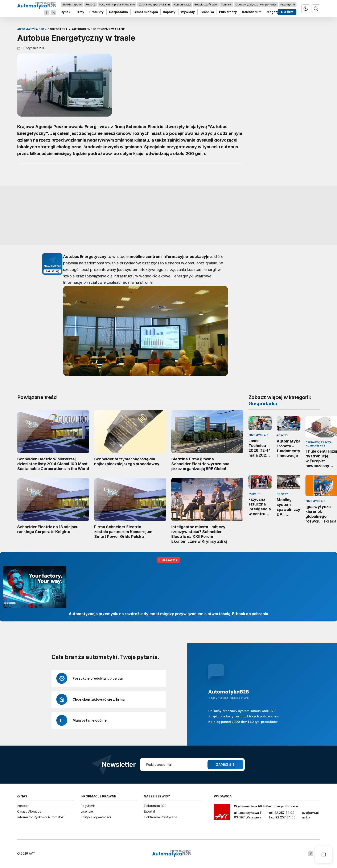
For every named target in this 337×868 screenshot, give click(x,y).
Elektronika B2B (155, 806)
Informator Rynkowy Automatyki (41, 817)
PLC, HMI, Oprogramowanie (117, 4)
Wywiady (188, 12)
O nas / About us (29, 811)
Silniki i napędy (72, 4)
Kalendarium (252, 12)
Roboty (90, 4)
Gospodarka (118, 12)
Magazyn (274, 12)
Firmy (80, 12)
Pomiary (226, 4)
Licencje (87, 811)
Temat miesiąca (145, 12)
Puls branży (228, 12)
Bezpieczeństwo (206, 4)
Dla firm (287, 12)
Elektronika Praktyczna (160, 817)
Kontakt (23, 806)
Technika (207, 12)
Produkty (96, 12)
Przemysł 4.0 (289, 4)
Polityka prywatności (96, 817)
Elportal (149, 811)
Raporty (169, 12)
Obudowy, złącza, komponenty (256, 4)
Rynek (65, 12)
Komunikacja (182, 4)
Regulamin (88, 806)
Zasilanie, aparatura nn (154, 4)
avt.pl (306, 817)
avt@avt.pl (310, 813)
